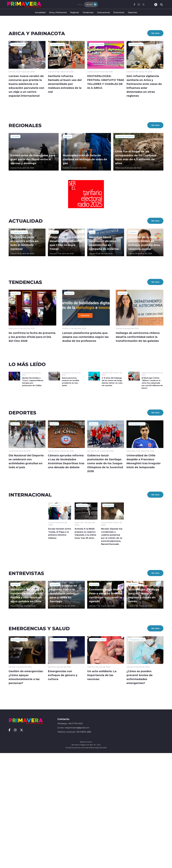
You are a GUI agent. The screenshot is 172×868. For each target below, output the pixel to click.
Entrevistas (119, 12)
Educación (133, 347)
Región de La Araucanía (125, 251)
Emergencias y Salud (19, 347)
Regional (75, 12)
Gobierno (68, 251)
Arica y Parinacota (58, 12)
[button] (77, 129)
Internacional (103, 12)
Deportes (133, 12)
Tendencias (88, 12)
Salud (92, 347)
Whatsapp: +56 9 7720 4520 (70, 838)
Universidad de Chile (137, 539)
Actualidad (40, 12)
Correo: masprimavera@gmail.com (73, 843)
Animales (54, 347)
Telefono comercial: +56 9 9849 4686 (74, 847)
